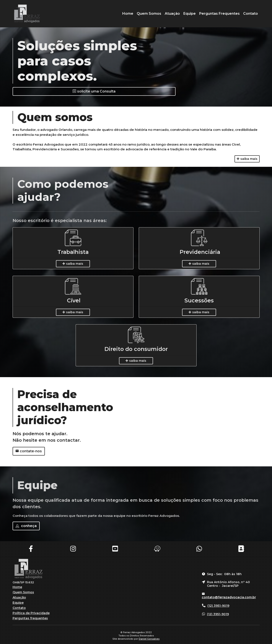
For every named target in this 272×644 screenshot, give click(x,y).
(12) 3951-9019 (218, 606)
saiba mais (247, 159)
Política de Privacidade (31, 613)
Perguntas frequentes (30, 618)
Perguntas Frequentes (219, 14)
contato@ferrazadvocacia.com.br (229, 597)
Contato (251, 14)
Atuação (172, 14)
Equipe (190, 14)
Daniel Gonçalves (149, 639)
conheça (26, 526)
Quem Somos (149, 14)
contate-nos (29, 451)
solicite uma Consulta (94, 91)
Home (128, 14)
